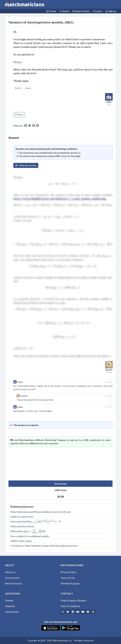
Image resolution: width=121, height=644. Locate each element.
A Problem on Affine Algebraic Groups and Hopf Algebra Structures (44, 546)
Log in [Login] (98, 11)
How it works (81, 11)
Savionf (24, 396)
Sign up (111, 11)
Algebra (28, 88)
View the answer (26, 165)
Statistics (18, 88)
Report (19, 115)
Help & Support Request (73, 600)
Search (64, 11)
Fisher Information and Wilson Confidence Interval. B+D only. (41, 512)
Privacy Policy (68, 572)
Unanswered (12, 612)
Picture (18, 62)
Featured (10, 606)
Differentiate (28, 531)
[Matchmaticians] (25, 4)
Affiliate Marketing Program (51, 440)
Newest (9, 600)
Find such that (35, 522)
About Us (10, 572)
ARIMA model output (21, 541)
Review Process (14, 583)
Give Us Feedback (70, 606)
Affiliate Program (70, 583)
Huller (20, 382)
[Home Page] (51, 11)
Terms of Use (68, 578)
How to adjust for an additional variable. (30, 536)
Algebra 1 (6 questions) (22, 517)
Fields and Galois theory (22, 526)
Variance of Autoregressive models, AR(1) (41, 22)
